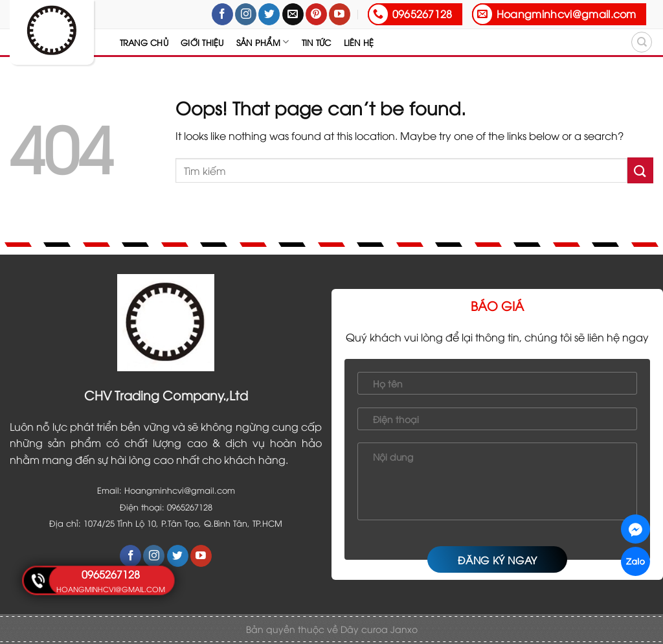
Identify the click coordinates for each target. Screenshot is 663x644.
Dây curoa (365, 629)
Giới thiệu (202, 42)
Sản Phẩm (263, 42)
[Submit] (640, 170)
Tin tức (317, 42)
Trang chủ (144, 42)
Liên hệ (359, 42)
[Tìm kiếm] (642, 42)
